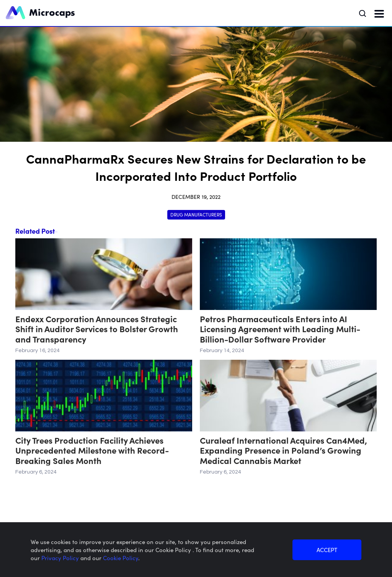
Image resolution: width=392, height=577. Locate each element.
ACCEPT (327, 550)
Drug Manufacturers (196, 214)
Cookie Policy (121, 558)
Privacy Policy (61, 558)
